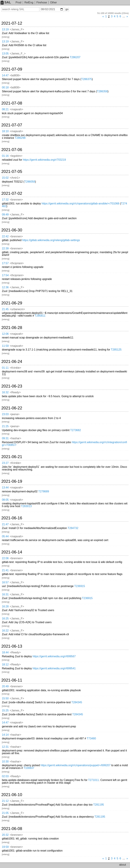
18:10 (5, 131)
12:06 (5, 334)
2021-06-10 (12, 795)
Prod (18, 2)
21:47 (5, 524)
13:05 (5, 54)
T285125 (116, 350)
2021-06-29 (12, 303)
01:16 (5, 156)
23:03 (5, 414)
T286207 (75, 57)
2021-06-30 (12, 230)
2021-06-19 (12, 481)
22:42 (5, 236)
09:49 (5, 215)
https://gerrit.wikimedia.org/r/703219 (44, 160)
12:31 (5, 747)
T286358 (102, 91)
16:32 (5, 392)
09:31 (5, 438)
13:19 (5, 29)
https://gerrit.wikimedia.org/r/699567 (54, 656)
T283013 (26, 506)
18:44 (5, 652)
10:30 (5, 762)
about (123, 865)
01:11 (5, 368)
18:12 (5, 664)
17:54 (5, 275)
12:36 (5, 287)
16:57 (5, 582)
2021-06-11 (12, 680)
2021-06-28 (12, 328)
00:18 (5, 87)
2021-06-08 (12, 829)
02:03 (5, 776)
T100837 (29, 768)
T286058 (30, 182)
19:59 (5, 847)
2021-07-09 (12, 69)
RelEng (29, 2)
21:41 (5, 570)
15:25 (5, 710)
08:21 (5, 109)
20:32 (5, 835)
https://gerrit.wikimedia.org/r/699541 (54, 668)
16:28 (5, 606)
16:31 (5, 594)
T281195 (99, 805)
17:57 (5, 263)
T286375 (87, 79)
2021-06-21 (12, 457)
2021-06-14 (12, 552)
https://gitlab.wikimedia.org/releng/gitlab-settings (51, 240)
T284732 (73, 528)
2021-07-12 (12, 23)
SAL (6, 2)
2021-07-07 (12, 125)
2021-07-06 (12, 150)
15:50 (5, 698)
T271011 (94, 780)
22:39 (5, 248)
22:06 (5, 558)
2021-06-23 (12, 386)
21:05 (5, 813)
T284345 (77, 702)
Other (53, 2)
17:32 (5, 200)
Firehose (42, 2)
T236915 (80, 586)
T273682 (76, 430)
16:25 (5, 619)
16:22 (5, 631)
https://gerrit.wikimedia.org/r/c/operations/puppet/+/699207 (76, 765)
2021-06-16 (12, 518)
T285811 (40, 316)
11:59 (5, 346)
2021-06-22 (12, 408)
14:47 (5, 75)
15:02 (5, 178)
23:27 (5, 463)
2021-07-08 (12, 103)
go (67, 9)
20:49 (5, 686)
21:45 (5, 309)
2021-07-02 (12, 193)
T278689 (44, 491)
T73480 (91, 738)
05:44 (5, 536)
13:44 (5, 488)
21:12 (5, 801)
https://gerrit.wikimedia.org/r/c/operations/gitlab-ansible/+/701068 (80, 204)
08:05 (5, 500)
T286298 (20, 138)
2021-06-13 (12, 646)
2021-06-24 (12, 362)
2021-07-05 (12, 172)
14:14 (5, 735)
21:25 (5, 426)
